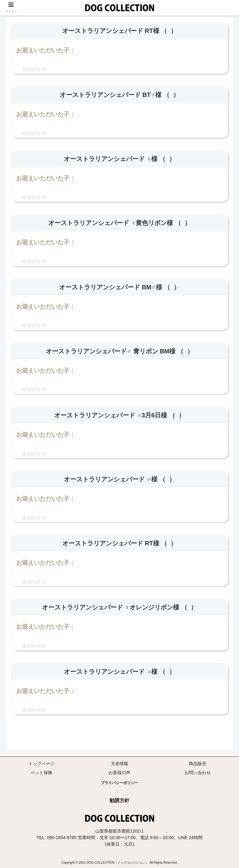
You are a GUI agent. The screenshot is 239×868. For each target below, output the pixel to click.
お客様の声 (119, 773)
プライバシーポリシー (119, 783)
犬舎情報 (119, 764)
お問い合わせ (198, 773)
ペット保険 (41, 773)
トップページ (41, 764)
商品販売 (198, 764)
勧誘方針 (119, 800)
